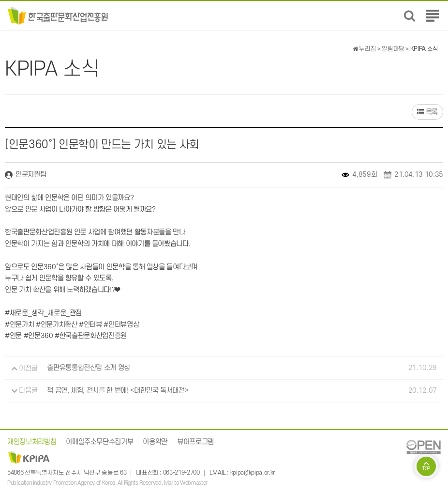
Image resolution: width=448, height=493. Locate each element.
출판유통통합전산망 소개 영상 (89, 368)
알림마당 (393, 49)
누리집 (364, 49)
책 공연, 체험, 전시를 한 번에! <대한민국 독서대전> (118, 391)
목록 (427, 112)
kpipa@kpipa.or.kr (253, 473)
